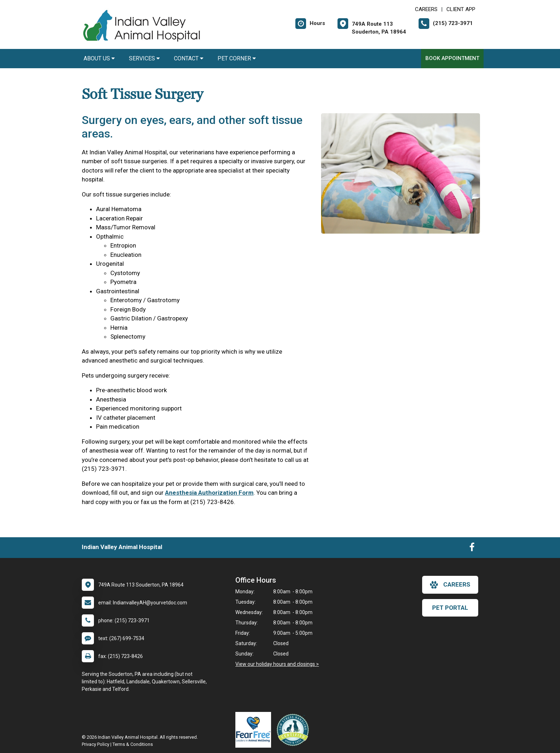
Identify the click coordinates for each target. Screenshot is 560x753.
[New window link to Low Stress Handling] (294, 730)
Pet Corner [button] (237, 58)
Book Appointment (452, 58)
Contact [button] (189, 58)
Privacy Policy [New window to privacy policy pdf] (96, 744)
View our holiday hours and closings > (277, 664)
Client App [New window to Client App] (461, 9)
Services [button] (144, 58)
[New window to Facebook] (472, 549)
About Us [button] (99, 58)
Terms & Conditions (133, 744)
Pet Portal (450, 608)
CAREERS (426, 9)
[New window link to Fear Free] (255, 730)
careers (450, 585)
